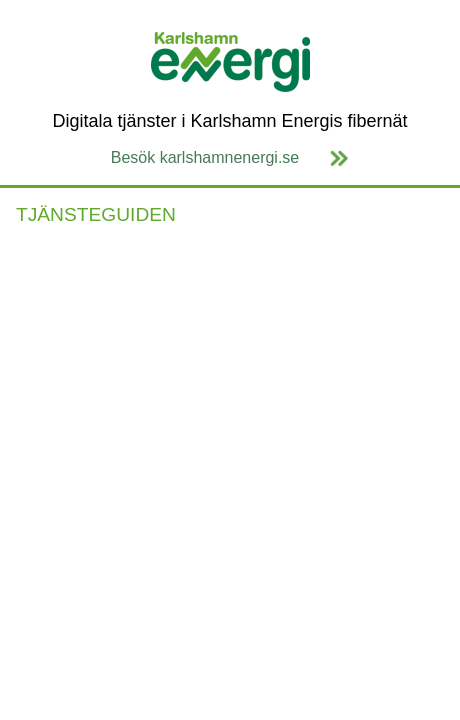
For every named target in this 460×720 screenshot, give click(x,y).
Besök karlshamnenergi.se (205, 157)
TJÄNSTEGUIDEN (96, 214)
